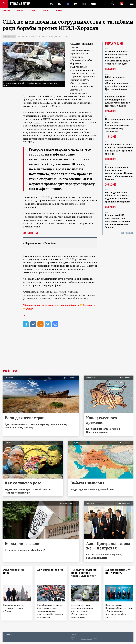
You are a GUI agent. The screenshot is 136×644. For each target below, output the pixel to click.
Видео (34, 11)
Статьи (21, 11)
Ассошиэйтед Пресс (47, 106)
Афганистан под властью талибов (55, 37)
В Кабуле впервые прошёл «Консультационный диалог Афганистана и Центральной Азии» (118, 83)
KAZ (51, 4)
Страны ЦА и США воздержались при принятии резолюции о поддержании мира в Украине (118, 221)
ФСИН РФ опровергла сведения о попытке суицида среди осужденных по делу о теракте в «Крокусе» (117, 58)
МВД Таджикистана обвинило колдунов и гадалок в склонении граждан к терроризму (117, 197)
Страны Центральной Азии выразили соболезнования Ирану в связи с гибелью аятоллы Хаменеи (119, 173)
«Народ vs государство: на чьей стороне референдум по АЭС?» (82, 576)
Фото (47, 11)
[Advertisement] (68, 351)
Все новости (127, 233)
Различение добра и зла (15, 571)
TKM (76, 4)
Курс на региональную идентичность (117, 573)
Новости (7, 11)
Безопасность (35, 37)
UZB (85, 4)
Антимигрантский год (49, 571)
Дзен (29, 309)
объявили (46, 279)
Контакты (9, 637)
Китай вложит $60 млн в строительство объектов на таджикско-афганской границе (119, 149)
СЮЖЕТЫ (60, 11)
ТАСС (37, 122)
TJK (68, 4)
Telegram (88, 305)
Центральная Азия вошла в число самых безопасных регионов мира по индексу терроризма (119, 125)
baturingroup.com (87, 641)
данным (74, 266)
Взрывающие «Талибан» (41, 243)
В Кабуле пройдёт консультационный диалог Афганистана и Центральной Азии (118, 101)
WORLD (94, 4)
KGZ (60, 4)
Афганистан (23, 37)
